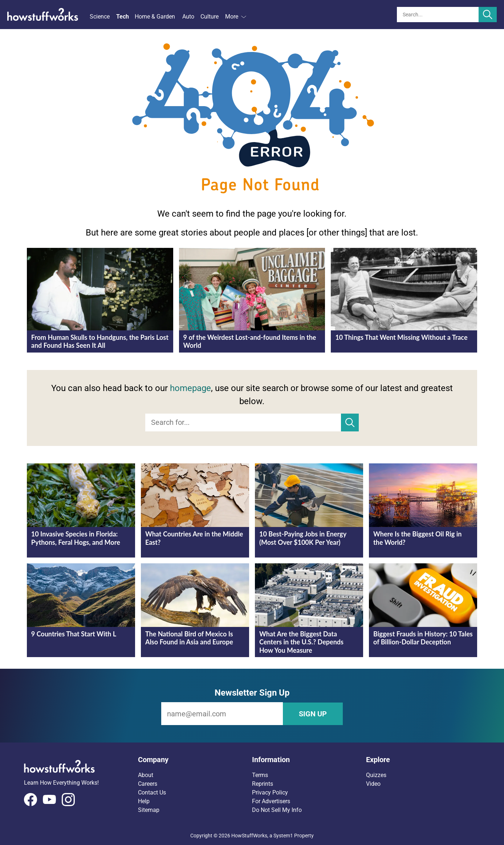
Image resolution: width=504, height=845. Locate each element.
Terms (260, 775)
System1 (283, 835)
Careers (148, 783)
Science (100, 17)
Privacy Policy (270, 792)
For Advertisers (271, 801)
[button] (195, 759)
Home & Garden (155, 17)
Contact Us (152, 792)
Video (373, 783)
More (236, 17)
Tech (123, 17)
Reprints (263, 783)
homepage (190, 388)
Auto (188, 17)
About (146, 775)
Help (144, 801)
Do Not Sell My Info (277, 810)
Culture (210, 17)
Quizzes (376, 775)
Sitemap (149, 810)
